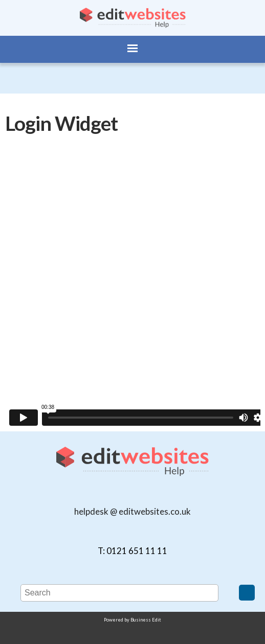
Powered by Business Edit (132, 620)
